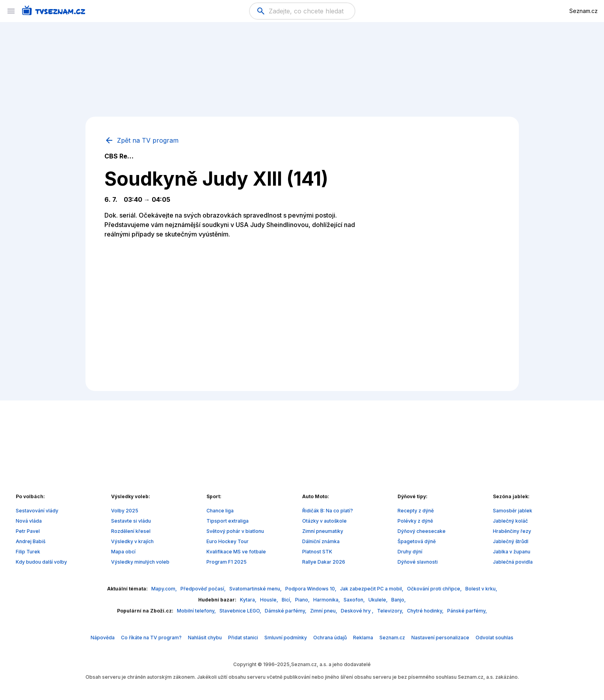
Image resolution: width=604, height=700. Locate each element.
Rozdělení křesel (131, 531)
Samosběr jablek (513, 511)
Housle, (270, 600)
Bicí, (287, 600)
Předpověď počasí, (204, 589)
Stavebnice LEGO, (241, 611)
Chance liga (220, 511)
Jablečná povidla (513, 562)
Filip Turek (28, 552)
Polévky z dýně (415, 521)
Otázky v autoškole (324, 521)
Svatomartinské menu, (256, 589)
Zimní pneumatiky (323, 531)
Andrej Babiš (31, 541)
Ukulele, (379, 600)
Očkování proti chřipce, (435, 589)
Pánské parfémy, (467, 611)
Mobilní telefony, (197, 611)
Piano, (303, 600)
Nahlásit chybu (205, 638)
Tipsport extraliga (228, 521)
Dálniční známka (321, 541)
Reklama (363, 638)
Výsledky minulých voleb (140, 562)
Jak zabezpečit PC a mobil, (372, 589)
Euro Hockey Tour (228, 541)
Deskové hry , (358, 611)
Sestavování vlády (37, 511)
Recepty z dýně (416, 511)
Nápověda (103, 638)
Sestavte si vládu (131, 521)
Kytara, (249, 600)
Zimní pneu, (324, 611)
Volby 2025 (125, 511)
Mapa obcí (123, 552)
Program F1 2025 (227, 562)
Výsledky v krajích (132, 541)
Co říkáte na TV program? (151, 638)
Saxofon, (355, 600)
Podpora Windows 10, (311, 589)
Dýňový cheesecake (422, 531)
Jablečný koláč (510, 521)
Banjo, (399, 600)
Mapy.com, (165, 589)
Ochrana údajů (330, 638)
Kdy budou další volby (41, 562)
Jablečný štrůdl (511, 541)
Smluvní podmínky (286, 638)
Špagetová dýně (417, 541)
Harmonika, (327, 600)
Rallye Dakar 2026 (324, 562)
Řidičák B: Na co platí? (328, 511)
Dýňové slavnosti (418, 562)
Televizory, (391, 611)
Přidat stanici (243, 638)
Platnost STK (317, 552)
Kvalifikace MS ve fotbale (236, 552)
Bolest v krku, (481, 589)
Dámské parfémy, (286, 611)
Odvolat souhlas (494, 638)
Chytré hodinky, (426, 611)
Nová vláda (29, 521)
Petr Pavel (28, 531)
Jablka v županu (512, 552)
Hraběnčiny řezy (512, 531)
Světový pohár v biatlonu (235, 531)
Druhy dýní (410, 552)
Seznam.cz (584, 11)
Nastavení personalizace (440, 638)
